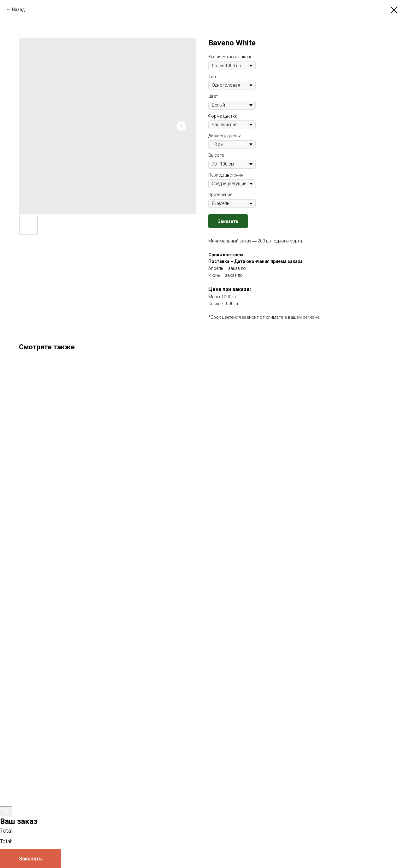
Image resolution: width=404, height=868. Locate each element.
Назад (18, 9)
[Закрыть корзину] (6, 811)
